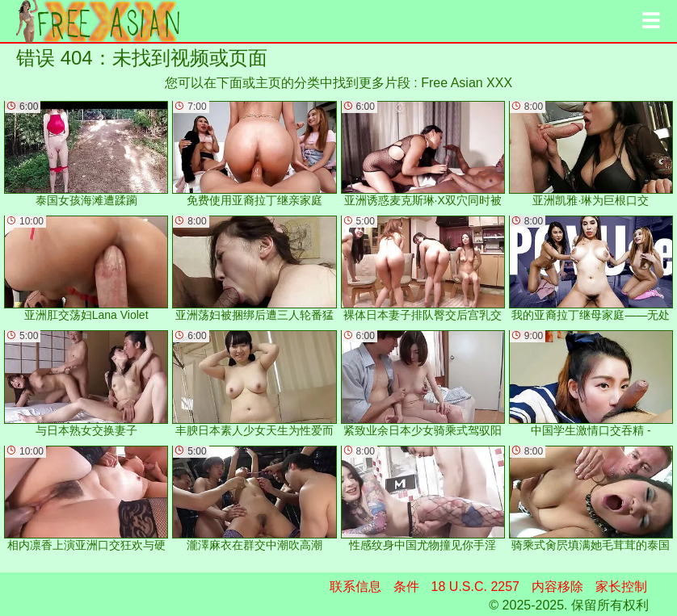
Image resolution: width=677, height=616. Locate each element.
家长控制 (621, 587)
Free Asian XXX (467, 83)
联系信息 (355, 587)
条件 (406, 587)
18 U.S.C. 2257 (475, 587)
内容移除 (557, 587)
